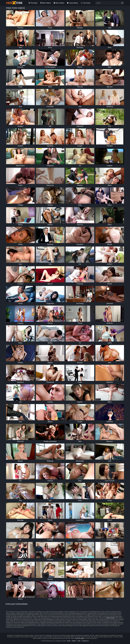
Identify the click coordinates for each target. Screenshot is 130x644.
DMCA (74, 641)
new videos (59, 3)
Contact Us (85, 641)
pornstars (33, 3)
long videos (72, 3)
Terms (69, 641)
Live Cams (86, 3)
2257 (79, 641)
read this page (80, 638)
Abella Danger (110, 618)
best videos (46, 3)
